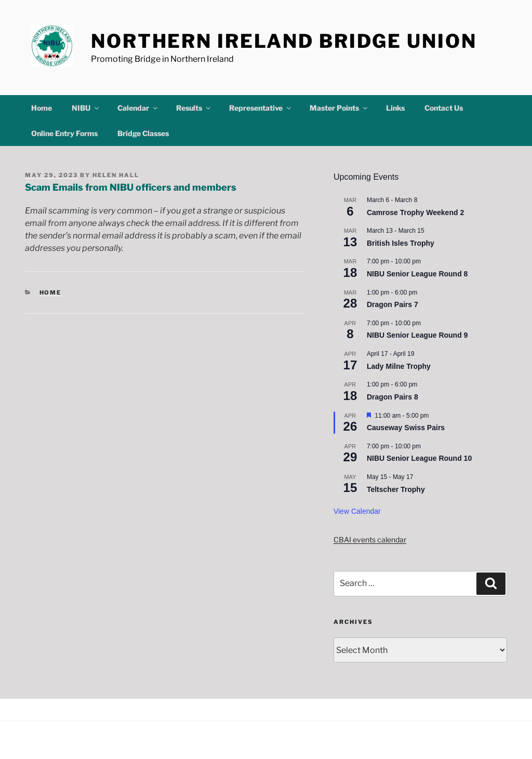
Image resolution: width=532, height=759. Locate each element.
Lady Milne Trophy (399, 366)
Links (395, 108)
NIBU (86, 108)
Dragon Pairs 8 (393, 397)
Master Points (339, 108)
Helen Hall (116, 175)
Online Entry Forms (64, 133)
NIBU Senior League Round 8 (417, 274)
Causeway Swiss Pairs (406, 428)
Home (42, 108)
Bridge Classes (143, 133)
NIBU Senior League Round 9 (417, 335)
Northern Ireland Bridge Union (284, 41)
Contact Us (444, 108)
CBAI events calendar (370, 540)
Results (194, 108)
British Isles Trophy (401, 243)
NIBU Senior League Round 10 (419, 458)
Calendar (138, 108)
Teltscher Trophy (396, 489)
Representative (261, 108)
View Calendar (357, 511)
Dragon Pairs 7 (393, 304)
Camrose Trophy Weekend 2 (415, 212)
